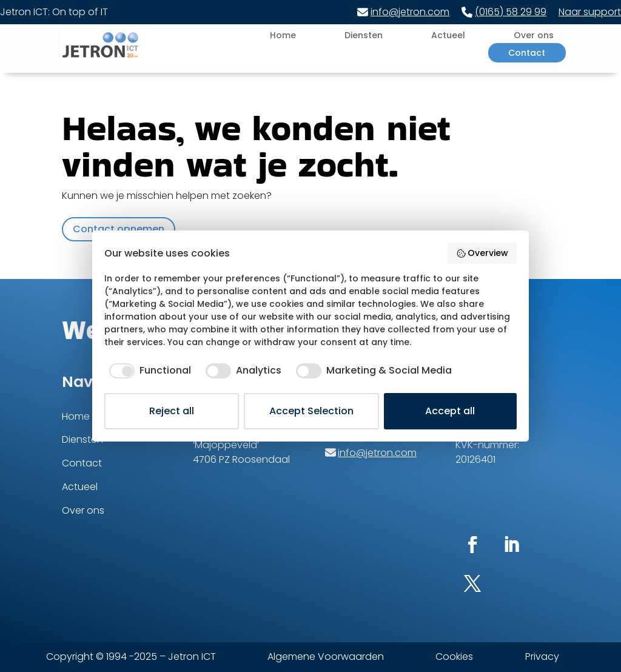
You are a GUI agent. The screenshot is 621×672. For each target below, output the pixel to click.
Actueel (448, 35)
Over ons (534, 35)
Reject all (172, 411)
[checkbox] (148, 371)
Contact (527, 53)
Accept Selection (311, 411)
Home (283, 35)
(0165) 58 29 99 (504, 12)
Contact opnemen (119, 229)
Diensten (364, 35)
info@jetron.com (403, 12)
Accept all (450, 411)
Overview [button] (482, 253)
